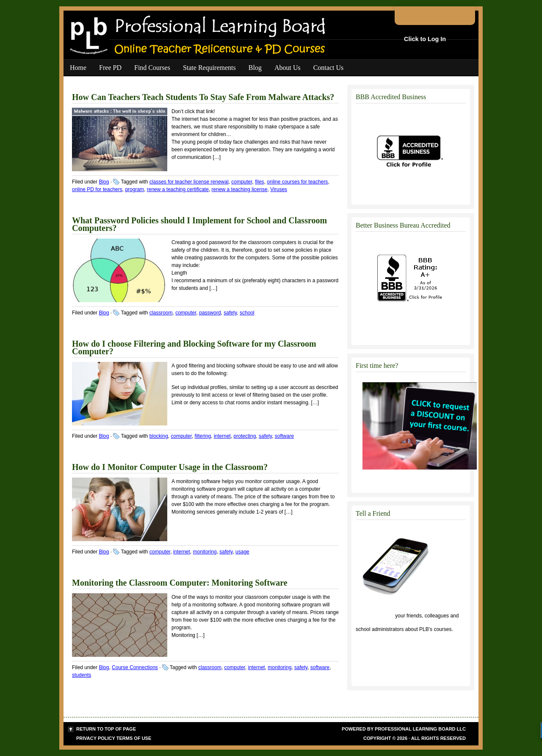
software (284, 436)
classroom (161, 313)
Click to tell (375, 616)
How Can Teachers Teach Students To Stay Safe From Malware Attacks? (203, 97)
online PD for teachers (97, 189)
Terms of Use (134, 738)
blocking (159, 436)
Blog (255, 68)
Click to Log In (425, 39)
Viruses (279, 189)
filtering (203, 436)
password (210, 313)
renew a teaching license (240, 189)
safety (230, 313)
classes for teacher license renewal (189, 182)
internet (222, 436)
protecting (245, 436)
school (247, 313)
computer (242, 182)
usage (242, 552)
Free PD (110, 68)
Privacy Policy (96, 738)
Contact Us (329, 68)
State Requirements (209, 68)
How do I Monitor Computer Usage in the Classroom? (170, 467)
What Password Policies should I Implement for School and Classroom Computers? (199, 224)
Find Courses (152, 68)
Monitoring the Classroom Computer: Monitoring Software (180, 583)
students (82, 675)
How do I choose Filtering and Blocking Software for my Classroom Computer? (194, 347)
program (134, 189)
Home (78, 68)
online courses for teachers (297, 182)
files (259, 182)
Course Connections (135, 667)
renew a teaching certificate (178, 189)
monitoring (205, 552)
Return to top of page (106, 729)
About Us (288, 68)
